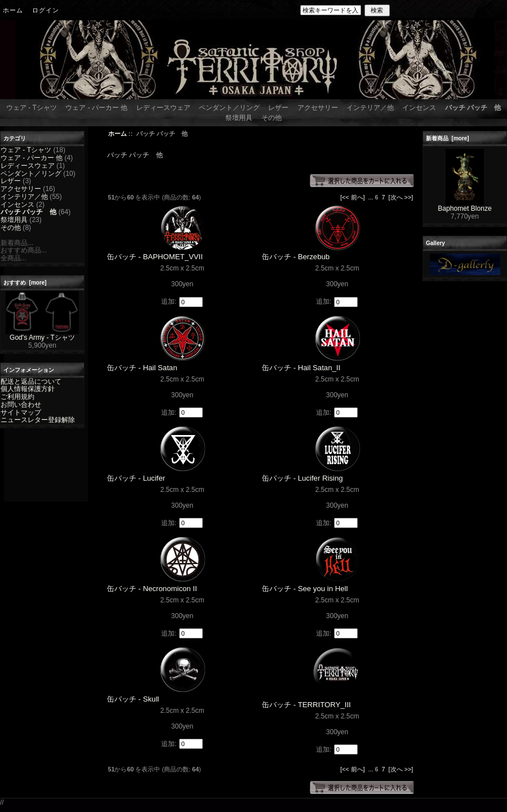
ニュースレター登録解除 (38, 420)
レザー (278, 108)
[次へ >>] (401, 197)
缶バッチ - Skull (133, 699)
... (371, 197)
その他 (272, 118)
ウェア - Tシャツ (32, 108)
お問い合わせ (21, 405)
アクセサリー (318, 108)
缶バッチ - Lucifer (136, 478)
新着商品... (17, 243)
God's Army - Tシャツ (42, 335)
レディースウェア (163, 108)
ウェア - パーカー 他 (96, 108)
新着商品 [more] (448, 138)
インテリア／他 (370, 108)
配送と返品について (31, 381)
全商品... (14, 258)
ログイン (46, 10)
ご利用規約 (17, 397)
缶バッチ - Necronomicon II (152, 589)
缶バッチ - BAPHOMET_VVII (155, 257)
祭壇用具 (239, 118)
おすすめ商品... (24, 250)
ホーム (13, 10)
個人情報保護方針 (28, 389)
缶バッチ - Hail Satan (142, 368)
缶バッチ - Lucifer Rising (303, 478)
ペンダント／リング (229, 108)
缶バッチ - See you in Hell (305, 589)
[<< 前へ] (353, 197)
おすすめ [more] (25, 283)
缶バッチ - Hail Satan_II (301, 368)
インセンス (419, 108)
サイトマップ (21, 412)
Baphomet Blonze (464, 206)
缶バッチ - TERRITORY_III (306, 705)
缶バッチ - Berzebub (296, 257)
